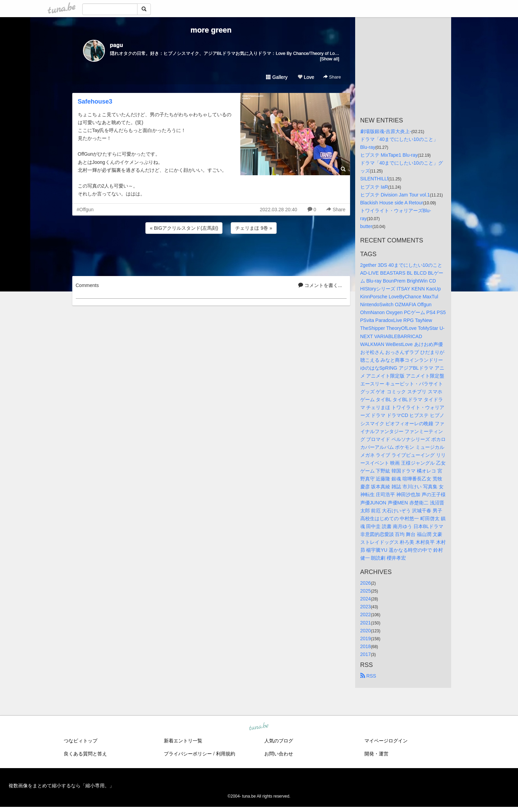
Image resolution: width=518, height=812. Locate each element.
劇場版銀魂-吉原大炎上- (386, 131)
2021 (366, 623)
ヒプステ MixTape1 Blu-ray (389, 155)
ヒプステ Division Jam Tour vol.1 (395, 195)
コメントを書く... (320, 285)
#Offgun (85, 210)
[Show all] (329, 59)
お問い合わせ (279, 754)
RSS (368, 676)
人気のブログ (279, 741)
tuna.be (259, 727)
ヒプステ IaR (374, 187)
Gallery (277, 77)
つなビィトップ (81, 741)
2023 (366, 607)
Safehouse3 (95, 101)
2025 (366, 591)
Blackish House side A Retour (392, 203)
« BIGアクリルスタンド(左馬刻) (184, 228)
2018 (366, 646)
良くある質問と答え (85, 754)
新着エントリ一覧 (183, 741)
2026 (366, 583)
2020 (366, 631)
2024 (366, 599)
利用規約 (226, 754)
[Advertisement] (211, 254)
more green (211, 30)
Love (306, 77)
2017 (366, 654)
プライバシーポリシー (188, 754)
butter (366, 226)
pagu (117, 45)
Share (332, 77)
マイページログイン (386, 741)
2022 (366, 614)
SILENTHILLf (374, 179)
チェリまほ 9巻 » (254, 228)
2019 (366, 638)
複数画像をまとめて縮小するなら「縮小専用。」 (61, 786)
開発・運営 (376, 754)
